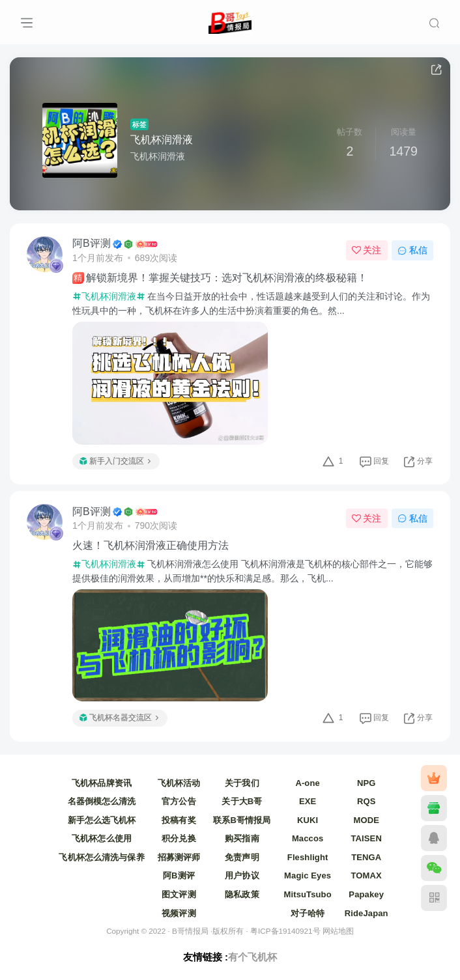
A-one (307, 783)
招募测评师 (179, 857)
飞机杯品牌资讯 (102, 783)
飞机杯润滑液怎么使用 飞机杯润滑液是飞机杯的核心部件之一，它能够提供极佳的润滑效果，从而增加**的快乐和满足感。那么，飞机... (252, 571)
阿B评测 (92, 243)
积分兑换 (179, 838)
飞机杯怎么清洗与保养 (101, 857)
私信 (412, 250)
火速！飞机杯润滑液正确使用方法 (151, 545)
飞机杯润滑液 (162, 140)
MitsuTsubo (308, 894)
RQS (367, 801)
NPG (367, 783)
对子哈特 (308, 913)
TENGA (366, 857)
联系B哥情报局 (242, 820)
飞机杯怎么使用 (102, 838)
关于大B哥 (242, 801)
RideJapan (367, 913)
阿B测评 (179, 875)
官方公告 (179, 801)
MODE (366, 820)
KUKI (308, 820)
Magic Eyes (308, 875)
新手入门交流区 (115, 461)
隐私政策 (242, 894)
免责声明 (242, 857)
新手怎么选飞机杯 (102, 820)
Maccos (308, 838)
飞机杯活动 (179, 783)
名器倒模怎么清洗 (102, 801)
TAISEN (366, 838)
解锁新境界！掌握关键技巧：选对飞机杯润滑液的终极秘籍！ (220, 278)
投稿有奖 (179, 820)
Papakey (366, 894)
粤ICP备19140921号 (285, 931)
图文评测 (179, 894)
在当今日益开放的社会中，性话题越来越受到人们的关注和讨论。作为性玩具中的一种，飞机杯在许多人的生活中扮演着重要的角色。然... (251, 303)
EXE (308, 801)
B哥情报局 (190, 931)
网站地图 (338, 931)
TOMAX (367, 875)
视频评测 (179, 913)
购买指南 (242, 838)
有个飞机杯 (252, 957)
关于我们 (242, 783)
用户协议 (242, 875)
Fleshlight (308, 857)
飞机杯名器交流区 (119, 718)
